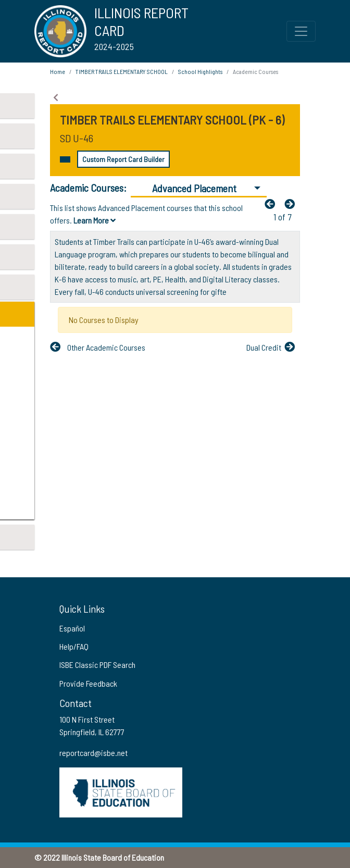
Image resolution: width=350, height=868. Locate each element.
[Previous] (272, 204)
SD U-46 (77, 138)
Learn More (95, 220)
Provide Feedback (88, 683)
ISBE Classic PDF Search (97, 665)
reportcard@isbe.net (93, 753)
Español (72, 628)
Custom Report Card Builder (123, 159)
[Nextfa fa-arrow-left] (292, 204)
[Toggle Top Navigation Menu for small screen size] (301, 31)
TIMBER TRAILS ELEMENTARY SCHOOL (122, 71)
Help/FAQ (74, 646)
